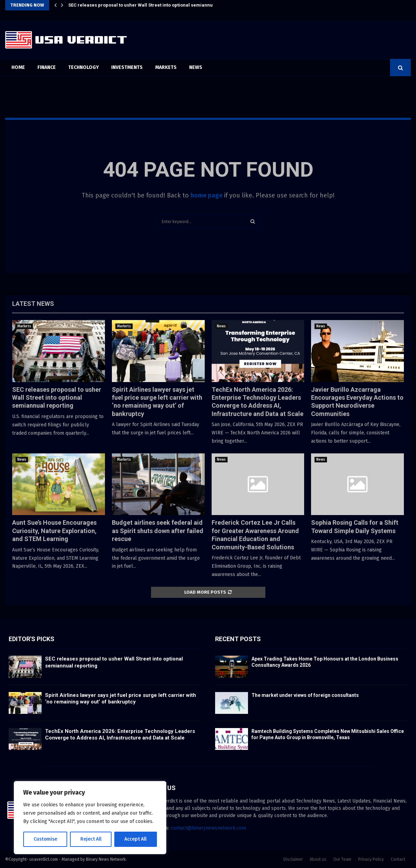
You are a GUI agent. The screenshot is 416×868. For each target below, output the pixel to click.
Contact (398, 859)
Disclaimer (293, 859)
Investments (127, 67)
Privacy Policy (371, 859)
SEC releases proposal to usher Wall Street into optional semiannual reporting (153, 5)
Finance (47, 67)
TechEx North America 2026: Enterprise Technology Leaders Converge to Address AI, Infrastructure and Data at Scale (120, 735)
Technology (83, 67)
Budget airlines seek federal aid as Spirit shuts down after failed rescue (158, 531)
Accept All (136, 839)
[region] (90, 818)
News (196, 67)
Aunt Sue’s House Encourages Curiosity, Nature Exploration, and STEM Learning (54, 531)
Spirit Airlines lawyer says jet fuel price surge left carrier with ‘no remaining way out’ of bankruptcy (121, 699)
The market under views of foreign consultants (305, 695)
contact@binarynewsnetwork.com (208, 828)
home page (206, 195)
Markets (166, 67)
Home (18, 67)
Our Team (342, 859)
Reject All (91, 839)
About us (318, 859)
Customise (45, 839)
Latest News (33, 304)
